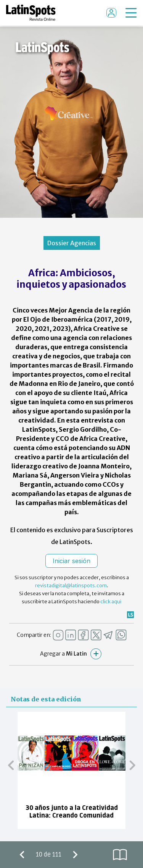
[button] (11, 765)
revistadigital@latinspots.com (71, 585)
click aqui (111, 602)
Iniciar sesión (71, 561)
